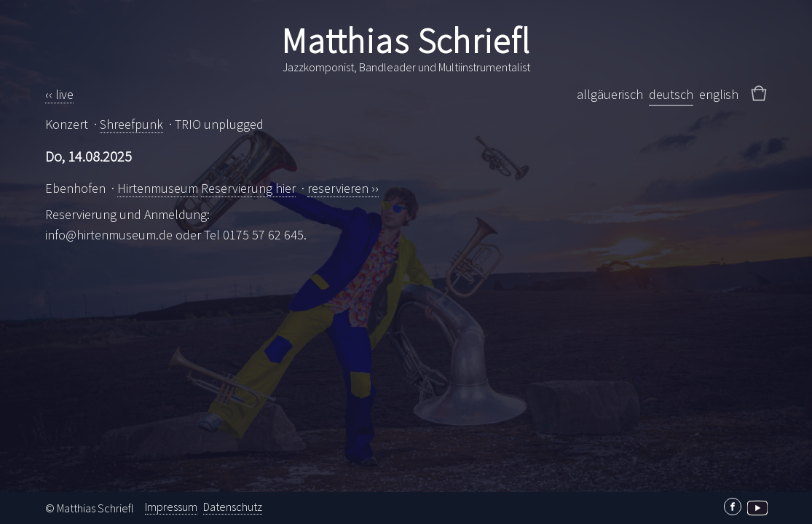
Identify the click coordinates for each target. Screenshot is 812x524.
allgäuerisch (610, 94)
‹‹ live (59, 94)
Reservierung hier (248, 188)
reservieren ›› (343, 188)
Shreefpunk (131, 124)
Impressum (171, 507)
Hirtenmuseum (158, 188)
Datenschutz (233, 507)
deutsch (671, 94)
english (719, 94)
